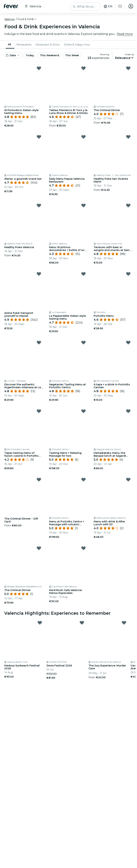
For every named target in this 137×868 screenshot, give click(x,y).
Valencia (9, 19)
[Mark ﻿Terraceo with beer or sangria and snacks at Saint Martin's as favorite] (128, 205)
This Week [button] (72, 55)
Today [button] (30, 55)
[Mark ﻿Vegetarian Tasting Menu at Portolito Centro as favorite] (83, 343)
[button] (27, 19)
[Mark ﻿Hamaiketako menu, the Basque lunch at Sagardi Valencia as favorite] (128, 411)
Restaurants (24, 45)
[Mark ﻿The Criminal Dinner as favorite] (128, 68)
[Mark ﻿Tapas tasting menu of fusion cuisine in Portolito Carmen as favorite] (39, 411)
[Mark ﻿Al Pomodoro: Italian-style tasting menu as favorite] (39, 68)
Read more (125, 34)
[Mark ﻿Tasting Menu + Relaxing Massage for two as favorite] (83, 411)
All (9, 44)
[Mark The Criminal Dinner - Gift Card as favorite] (39, 480)
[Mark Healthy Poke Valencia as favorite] (39, 205)
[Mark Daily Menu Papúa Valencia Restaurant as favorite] (83, 137)
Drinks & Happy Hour (77, 45)
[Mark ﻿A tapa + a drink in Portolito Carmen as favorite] (128, 343)
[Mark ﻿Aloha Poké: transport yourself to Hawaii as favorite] (39, 274)
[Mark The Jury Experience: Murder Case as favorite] (124, 623)
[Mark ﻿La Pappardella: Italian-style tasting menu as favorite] (83, 274)
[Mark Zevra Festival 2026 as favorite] (82, 623)
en (107, 6)
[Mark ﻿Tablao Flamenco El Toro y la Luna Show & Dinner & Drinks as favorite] (83, 68)
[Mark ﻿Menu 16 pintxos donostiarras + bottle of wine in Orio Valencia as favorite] (83, 205)
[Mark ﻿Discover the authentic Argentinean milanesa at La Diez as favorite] (39, 343)
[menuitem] (10, 45)
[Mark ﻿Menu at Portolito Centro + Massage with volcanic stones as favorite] (83, 480)
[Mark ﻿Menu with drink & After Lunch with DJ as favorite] (128, 480)
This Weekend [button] (50, 55)
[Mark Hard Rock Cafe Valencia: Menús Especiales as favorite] (83, 548)
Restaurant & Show (48, 45)
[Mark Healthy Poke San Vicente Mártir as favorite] (128, 137)
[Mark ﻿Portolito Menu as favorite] (128, 274)
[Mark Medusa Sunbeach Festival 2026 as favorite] (40, 623)
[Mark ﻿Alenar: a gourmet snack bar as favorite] (39, 137)
